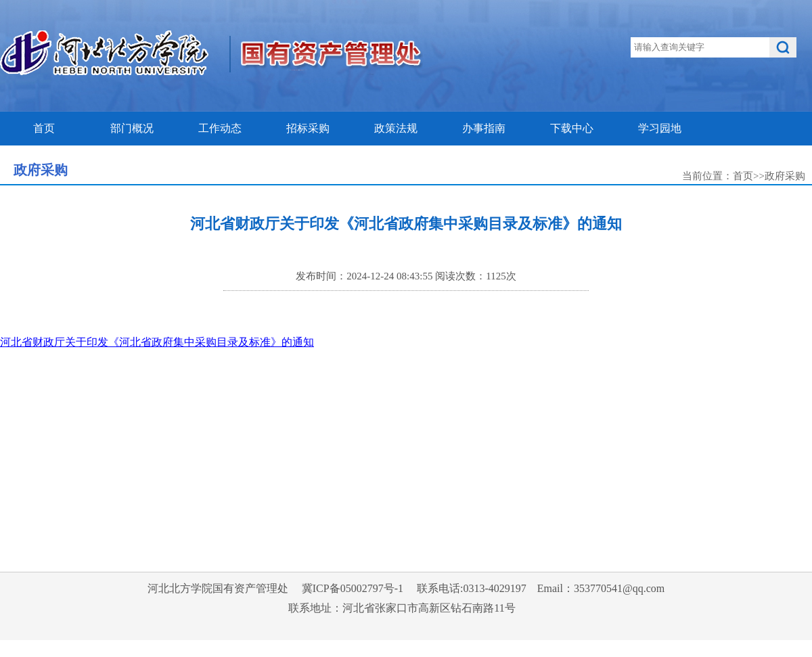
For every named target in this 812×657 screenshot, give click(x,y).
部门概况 (132, 128)
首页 (44, 128)
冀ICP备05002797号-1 (353, 588)
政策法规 (396, 128)
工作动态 (220, 128)
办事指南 (484, 128)
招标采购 (308, 128)
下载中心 (572, 128)
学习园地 (660, 128)
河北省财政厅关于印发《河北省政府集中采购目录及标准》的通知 (157, 342)
